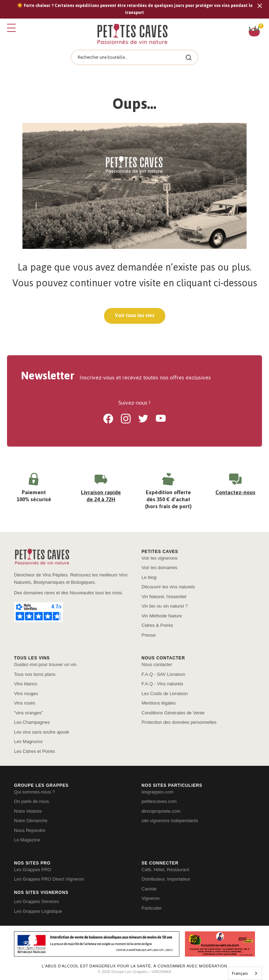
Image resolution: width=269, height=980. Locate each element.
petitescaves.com (159, 801)
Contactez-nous (235, 492)
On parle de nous (32, 801)
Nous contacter (157, 664)
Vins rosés (25, 703)
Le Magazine (27, 840)
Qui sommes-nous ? (34, 792)
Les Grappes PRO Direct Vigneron (49, 879)
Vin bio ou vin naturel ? (165, 606)
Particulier (152, 908)
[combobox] (245, 973)
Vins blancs (26, 684)
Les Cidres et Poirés (35, 751)
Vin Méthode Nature (162, 616)
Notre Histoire (28, 811)
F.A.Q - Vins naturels (162, 684)
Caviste (149, 889)
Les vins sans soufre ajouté (42, 732)
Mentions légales (159, 703)
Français (240, 973)
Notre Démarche (31, 821)
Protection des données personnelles (179, 722)
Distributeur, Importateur (166, 879)
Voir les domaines (160, 568)
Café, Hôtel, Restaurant (165, 870)
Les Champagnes (32, 722)
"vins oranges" (29, 713)
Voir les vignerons (160, 558)
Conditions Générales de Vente (173, 713)
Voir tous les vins (135, 316)
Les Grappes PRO (33, 870)
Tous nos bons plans (35, 674)
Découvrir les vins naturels (168, 587)
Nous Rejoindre (30, 830)
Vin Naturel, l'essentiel (164, 597)
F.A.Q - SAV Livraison (163, 674)
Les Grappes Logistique (38, 911)
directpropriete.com (161, 811)
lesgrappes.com (158, 792)
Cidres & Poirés (157, 625)
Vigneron (151, 898)
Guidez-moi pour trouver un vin (45, 664)
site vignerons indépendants (170, 821)
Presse (149, 635)
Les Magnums (28, 741)
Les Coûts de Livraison (165, 694)
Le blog (149, 577)
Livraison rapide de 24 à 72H (101, 496)
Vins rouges (26, 694)
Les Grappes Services (36, 901)
